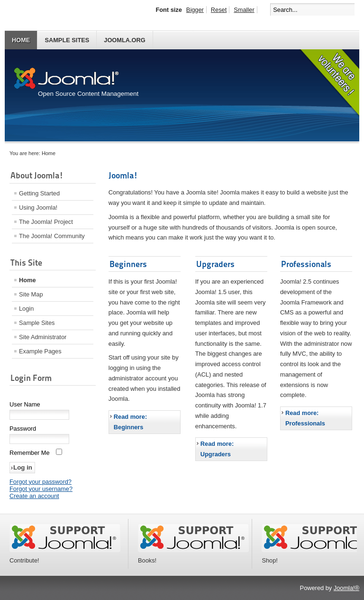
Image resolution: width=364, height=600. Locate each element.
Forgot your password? (41, 482)
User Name (25, 404)
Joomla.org (124, 40)
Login (26, 309)
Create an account (34, 496)
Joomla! (123, 175)
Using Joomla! (38, 208)
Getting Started (39, 193)
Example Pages (40, 351)
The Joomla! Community (52, 236)
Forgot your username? (41, 489)
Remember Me (30, 453)
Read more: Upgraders (217, 449)
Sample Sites (67, 40)
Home (21, 40)
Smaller (244, 10)
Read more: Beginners (130, 422)
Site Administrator (43, 337)
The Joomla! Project (46, 222)
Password (23, 429)
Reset (219, 10)
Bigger (195, 10)
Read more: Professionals (305, 418)
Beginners (128, 264)
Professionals (306, 264)
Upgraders (215, 264)
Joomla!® (346, 588)
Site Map (31, 294)
